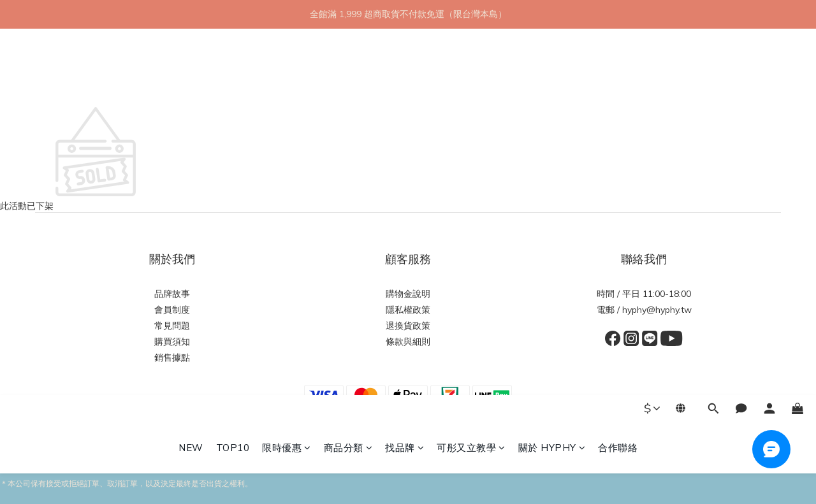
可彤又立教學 (471, 81)
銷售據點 (172, 357)
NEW (191, 81)
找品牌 (404, 81)
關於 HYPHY (552, 81)
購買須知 (172, 342)
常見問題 (172, 326)
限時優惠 (287, 81)
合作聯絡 (618, 81)
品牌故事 (172, 294)
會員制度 (172, 310)
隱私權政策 (408, 310)
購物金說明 (408, 294)
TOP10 (233, 81)
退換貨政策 (408, 326)
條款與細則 (408, 342)
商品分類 (348, 81)
